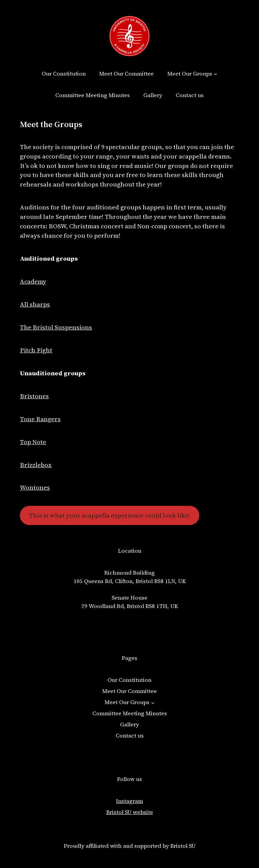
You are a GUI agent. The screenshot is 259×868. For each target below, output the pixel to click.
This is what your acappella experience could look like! (110, 515)
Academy (33, 281)
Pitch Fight (36, 350)
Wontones (35, 487)
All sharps (35, 304)
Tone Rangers (40, 419)
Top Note (33, 442)
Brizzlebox (36, 465)
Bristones (34, 396)
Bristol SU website (130, 812)
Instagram (129, 801)
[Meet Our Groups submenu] (215, 74)
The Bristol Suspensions (56, 327)
